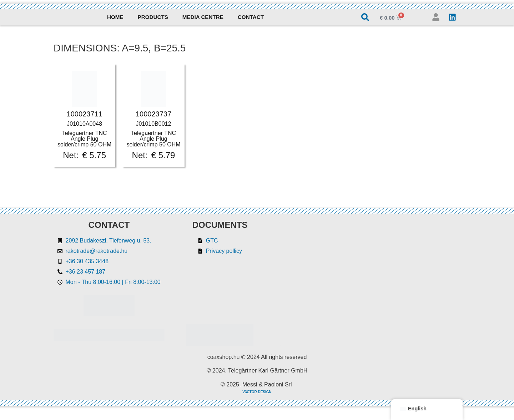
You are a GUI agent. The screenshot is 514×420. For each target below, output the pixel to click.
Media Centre (203, 17)
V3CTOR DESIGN (257, 392)
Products (153, 17)
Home (115, 17)
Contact (251, 17)
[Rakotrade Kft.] (370, 283)
